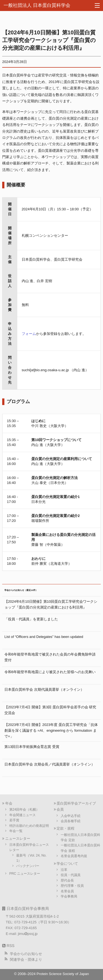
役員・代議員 (71, 875)
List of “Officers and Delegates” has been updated (44, 637)
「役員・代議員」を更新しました (31, 619)
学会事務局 (69, 896)
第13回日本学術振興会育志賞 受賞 (32, 747)
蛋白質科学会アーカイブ (76, 803)
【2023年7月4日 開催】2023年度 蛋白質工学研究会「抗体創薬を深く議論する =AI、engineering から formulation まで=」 (51, 730)
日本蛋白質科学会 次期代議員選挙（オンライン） (44, 689)
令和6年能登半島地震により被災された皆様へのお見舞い (50, 672)
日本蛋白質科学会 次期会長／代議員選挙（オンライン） (50, 764)
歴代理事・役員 (72, 886)
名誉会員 (67, 891)
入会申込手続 (71, 816)
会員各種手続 (71, 821)
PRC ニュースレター (25, 874)
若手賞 (14, 820)
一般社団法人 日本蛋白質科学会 (37, 5)
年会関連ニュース (23, 815)
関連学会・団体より (26, 960)
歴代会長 (67, 880)
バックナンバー (28, 866)
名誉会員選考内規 (74, 856)
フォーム (29, 334)
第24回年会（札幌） (24, 810)
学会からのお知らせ (26, 954)
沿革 (64, 870)
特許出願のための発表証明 (29, 826)
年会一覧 (16, 831)
